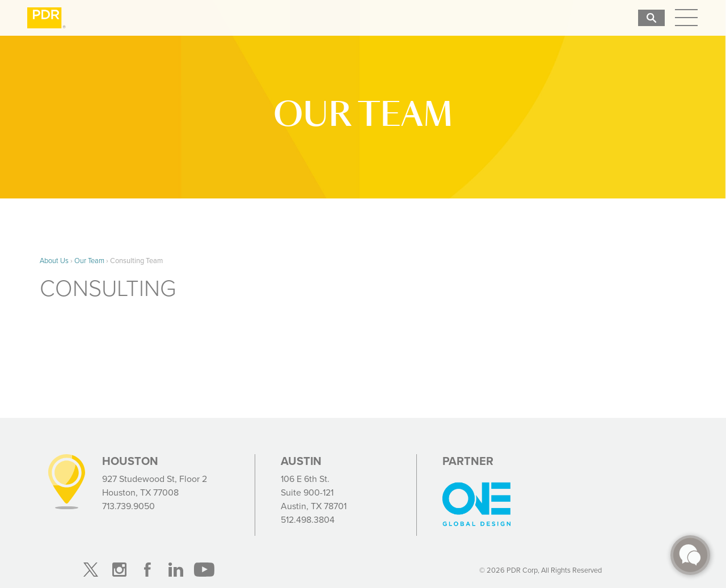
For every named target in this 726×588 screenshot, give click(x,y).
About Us (54, 261)
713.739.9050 (128, 506)
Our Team (89, 261)
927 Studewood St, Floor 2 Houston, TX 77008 (155, 486)
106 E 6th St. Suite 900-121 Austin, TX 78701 (314, 492)
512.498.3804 (308, 520)
